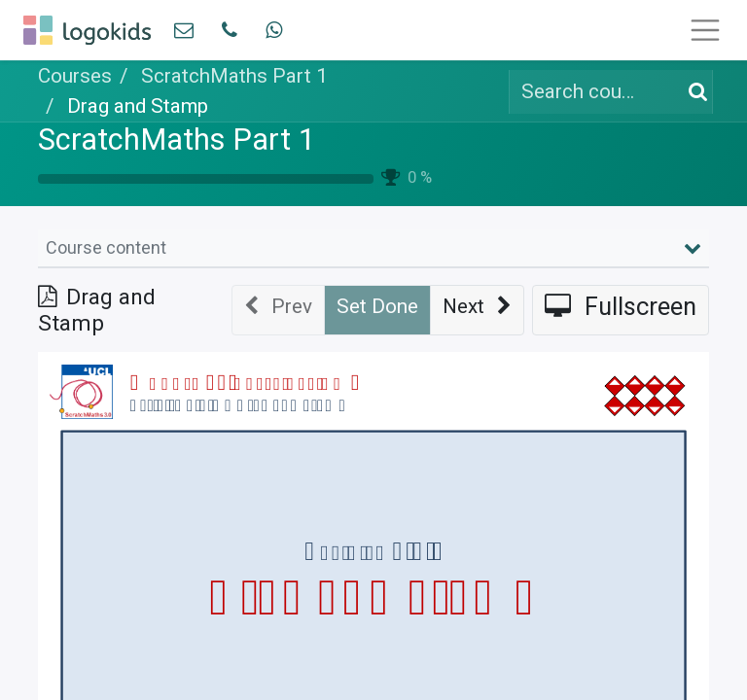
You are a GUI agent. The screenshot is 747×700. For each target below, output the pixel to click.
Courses (75, 76)
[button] (477, 310)
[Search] (694, 92)
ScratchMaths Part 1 (177, 140)
